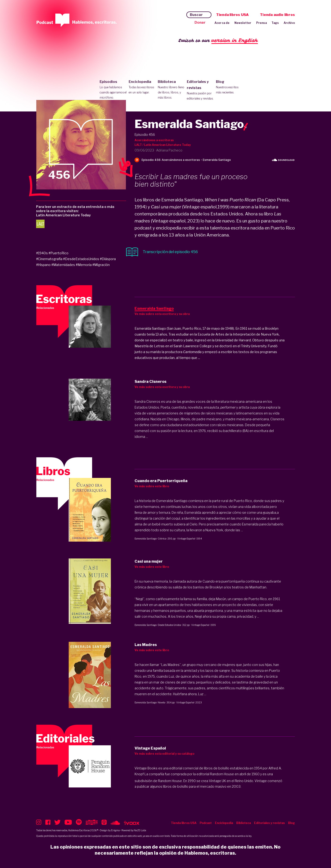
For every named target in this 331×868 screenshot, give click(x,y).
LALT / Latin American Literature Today (163, 145)
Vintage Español (186, 539)
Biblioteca (171, 90)
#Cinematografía (49, 259)
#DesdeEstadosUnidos (81, 259)
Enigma (115, 830)
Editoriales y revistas (200, 90)
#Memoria (84, 265)
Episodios (113, 90)
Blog (229, 87)
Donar (200, 22)
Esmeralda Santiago (146, 539)
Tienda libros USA (232, 15)
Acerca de (222, 23)
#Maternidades (63, 265)
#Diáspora (108, 259)
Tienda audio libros (277, 15)
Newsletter (243, 23)
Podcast (206, 823)
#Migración (101, 265)
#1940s (42, 253)
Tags (275, 23)
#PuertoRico (58, 253)
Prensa (261, 23)
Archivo (289, 23)
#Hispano (43, 265)
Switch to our (218, 41)
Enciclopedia (142, 87)
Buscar (196, 15)
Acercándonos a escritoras (154, 140)
